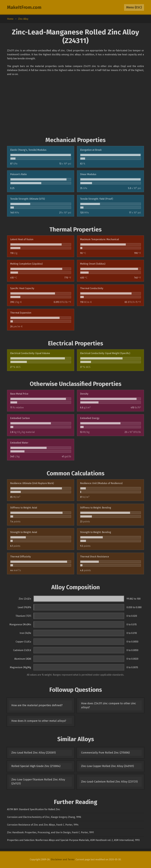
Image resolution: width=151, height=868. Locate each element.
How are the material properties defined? (37, 705)
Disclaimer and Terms (63, 859)
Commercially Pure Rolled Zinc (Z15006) (105, 753)
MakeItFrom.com (24, 7)
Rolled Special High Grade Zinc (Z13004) (36, 766)
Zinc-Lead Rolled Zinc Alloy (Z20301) (34, 753)
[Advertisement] (75, 106)
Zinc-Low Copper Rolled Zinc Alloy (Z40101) (107, 766)
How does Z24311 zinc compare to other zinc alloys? (109, 705)
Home (10, 19)
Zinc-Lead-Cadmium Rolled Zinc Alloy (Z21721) (109, 782)
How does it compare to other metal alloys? (39, 721)
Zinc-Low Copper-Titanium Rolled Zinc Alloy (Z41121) (38, 782)
